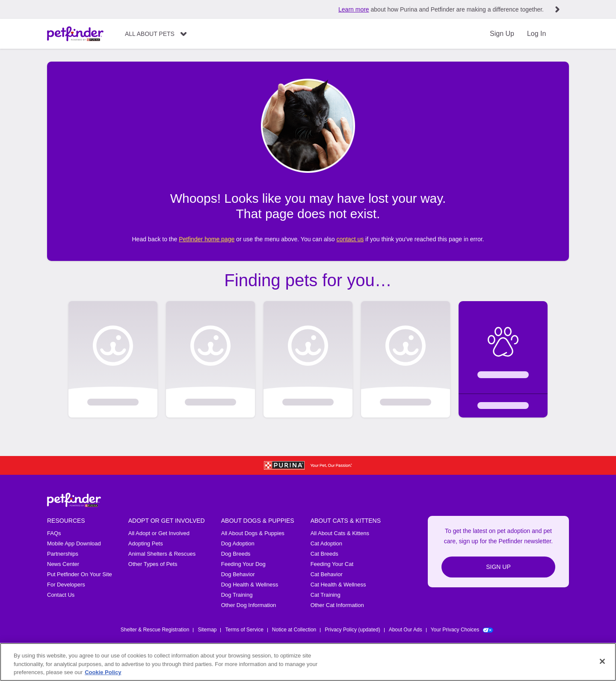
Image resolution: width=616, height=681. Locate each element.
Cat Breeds (324, 554)
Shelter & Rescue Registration (155, 630)
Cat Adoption (326, 543)
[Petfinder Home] (75, 34)
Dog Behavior (238, 574)
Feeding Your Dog (243, 564)
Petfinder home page (207, 239)
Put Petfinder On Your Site (80, 574)
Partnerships (63, 554)
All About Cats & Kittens (340, 533)
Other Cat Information (337, 605)
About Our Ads (406, 630)
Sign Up (502, 34)
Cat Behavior (327, 574)
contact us (350, 239)
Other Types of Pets (153, 564)
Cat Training (326, 595)
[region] (308, 662)
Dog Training (237, 595)
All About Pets (150, 34)
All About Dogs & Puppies (253, 533)
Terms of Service (244, 630)
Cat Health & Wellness (338, 585)
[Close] (602, 661)
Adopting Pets (146, 543)
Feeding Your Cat (332, 564)
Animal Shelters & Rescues (162, 554)
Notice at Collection (294, 630)
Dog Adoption (238, 543)
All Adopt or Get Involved (159, 533)
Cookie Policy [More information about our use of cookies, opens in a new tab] (103, 672)
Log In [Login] (536, 34)
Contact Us (61, 595)
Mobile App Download (74, 543)
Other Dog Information (249, 605)
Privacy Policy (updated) (352, 630)
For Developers (66, 585)
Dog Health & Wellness (250, 585)
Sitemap (207, 630)
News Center (63, 564)
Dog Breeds (236, 554)
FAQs (54, 533)
